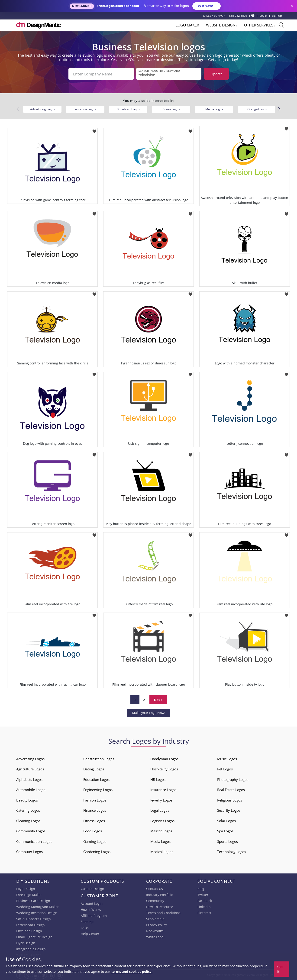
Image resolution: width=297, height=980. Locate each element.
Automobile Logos (31, 790)
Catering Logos (28, 810)
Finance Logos (95, 810)
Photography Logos (233, 779)
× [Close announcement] (292, 6)
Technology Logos (232, 852)
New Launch (82, 6)
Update (216, 74)
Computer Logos (29, 852)
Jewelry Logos (161, 800)
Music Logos (227, 759)
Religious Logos (230, 800)
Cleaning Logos (28, 821)
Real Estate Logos (231, 790)
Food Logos (93, 831)
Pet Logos (225, 769)
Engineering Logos (98, 790)
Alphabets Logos (29, 779)
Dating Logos (94, 769)
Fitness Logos (94, 821)
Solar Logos (226, 821)
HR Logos (158, 779)
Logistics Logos (162, 821)
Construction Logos (99, 759)
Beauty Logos (27, 800)
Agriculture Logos (30, 769)
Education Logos (96, 779)
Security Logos (229, 810)
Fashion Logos (95, 800)
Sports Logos (228, 841)
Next (158, 700)
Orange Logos (257, 109)
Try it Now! (207, 6)
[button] (279, 109)
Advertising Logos (42, 109)
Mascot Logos (161, 831)
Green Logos (171, 109)
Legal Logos (160, 810)
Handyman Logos (164, 759)
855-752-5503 (238, 16)
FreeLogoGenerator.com (118, 6)
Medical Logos (162, 852)
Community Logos (31, 831)
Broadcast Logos (128, 109)
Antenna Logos (85, 109)
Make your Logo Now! (149, 713)
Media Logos (214, 109)
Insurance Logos (163, 790)
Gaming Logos (95, 841)
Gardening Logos (97, 852)
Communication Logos (34, 841)
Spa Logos (225, 831)
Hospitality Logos (164, 769)
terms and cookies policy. (132, 972)
